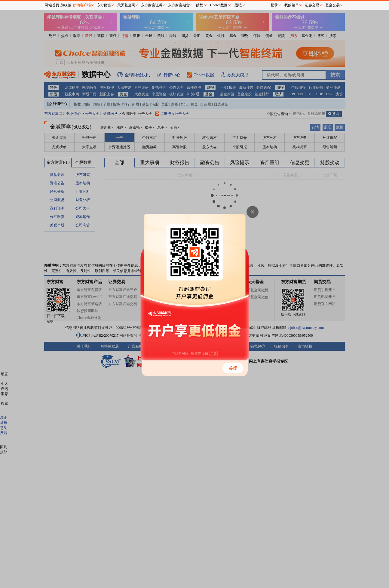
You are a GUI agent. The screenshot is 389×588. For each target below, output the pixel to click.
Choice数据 (219, 5)
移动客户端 (82, 5)
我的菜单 (292, 5)
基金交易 (332, 5)
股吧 (238, 5)
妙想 (200, 5)
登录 (274, 5)
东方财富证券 (152, 5)
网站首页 (52, 5)
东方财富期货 (179, 5)
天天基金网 (126, 5)
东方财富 (104, 5)
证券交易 (312, 5)
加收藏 (66, 5)
